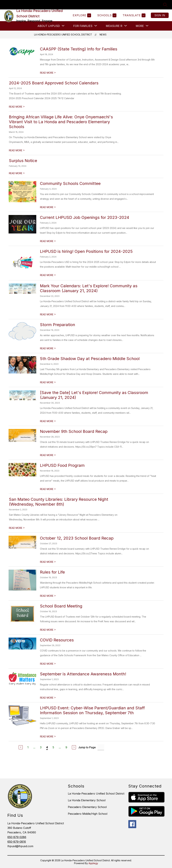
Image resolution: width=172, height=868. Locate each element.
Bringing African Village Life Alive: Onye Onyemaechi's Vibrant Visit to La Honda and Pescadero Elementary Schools (61, 122)
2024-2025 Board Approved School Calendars (54, 83)
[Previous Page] (21, 747)
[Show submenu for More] (140, 26)
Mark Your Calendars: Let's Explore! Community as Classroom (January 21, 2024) (89, 288)
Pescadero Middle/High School (88, 814)
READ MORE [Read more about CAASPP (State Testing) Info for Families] (48, 73)
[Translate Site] (134, 15)
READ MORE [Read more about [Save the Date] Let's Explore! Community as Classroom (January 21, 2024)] (48, 421)
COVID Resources (57, 640)
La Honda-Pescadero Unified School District (63, 35)
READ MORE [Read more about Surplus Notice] (17, 173)
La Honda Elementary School (87, 800)
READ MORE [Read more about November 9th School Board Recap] (48, 455)
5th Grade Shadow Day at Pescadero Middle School (90, 359)
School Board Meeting (61, 606)
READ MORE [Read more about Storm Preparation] (48, 348)
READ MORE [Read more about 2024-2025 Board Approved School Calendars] (17, 107)
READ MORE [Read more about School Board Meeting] (48, 630)
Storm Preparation (58, 325)
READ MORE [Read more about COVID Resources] (48, 664)
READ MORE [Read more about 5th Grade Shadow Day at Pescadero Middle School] (48, 382)
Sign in (160, 15)
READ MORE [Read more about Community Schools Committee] (48, 207)
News (103, 35)
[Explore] (81, 15)
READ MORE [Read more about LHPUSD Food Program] (48, 489)
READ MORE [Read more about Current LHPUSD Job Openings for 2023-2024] (48, 241)
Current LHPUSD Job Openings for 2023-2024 (85, 217)
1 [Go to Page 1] (28, 747)
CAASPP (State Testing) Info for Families (79, 49)
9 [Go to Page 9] (66, 747)
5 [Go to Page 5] (53, 747)
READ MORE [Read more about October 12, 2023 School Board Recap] (48, 562)
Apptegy (93, 863)
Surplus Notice (23, 161)
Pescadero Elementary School (87, 807)
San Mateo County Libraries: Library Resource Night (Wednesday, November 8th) (59, 502)
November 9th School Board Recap (74, 431)
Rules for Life (52, 572)
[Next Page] (74, 747)
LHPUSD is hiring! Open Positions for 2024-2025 (86, 251)
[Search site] (165, 5)
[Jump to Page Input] (101, 747)
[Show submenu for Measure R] (114, 26)
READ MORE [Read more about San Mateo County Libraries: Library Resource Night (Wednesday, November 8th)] (17, 528)
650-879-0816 (17, 842)
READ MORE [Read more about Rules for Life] (48, 596)
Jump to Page (87, 747)
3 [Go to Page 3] (41, 747)
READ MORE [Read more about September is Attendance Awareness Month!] (48, 698)
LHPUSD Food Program (62, 465)
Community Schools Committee (70, 183)
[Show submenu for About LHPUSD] (49, 26)
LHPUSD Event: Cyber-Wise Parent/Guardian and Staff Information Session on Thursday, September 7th (92, 710)
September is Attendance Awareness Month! (83, 674)
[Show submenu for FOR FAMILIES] (83, 26)
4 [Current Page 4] (47, 747)
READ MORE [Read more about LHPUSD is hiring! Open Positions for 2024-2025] (48, 275)
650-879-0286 (17, 837)
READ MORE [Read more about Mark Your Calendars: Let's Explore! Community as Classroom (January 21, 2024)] (48, 314)
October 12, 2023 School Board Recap (77, 538)
